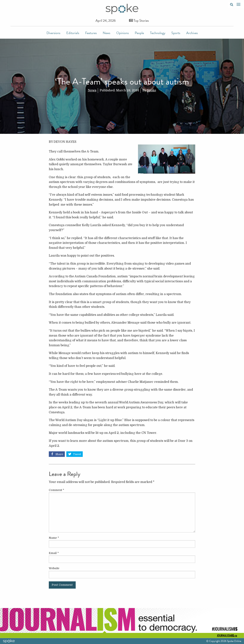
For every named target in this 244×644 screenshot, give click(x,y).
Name (54, 538)
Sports (176, 33)
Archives (192, 33)
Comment (56, 490)
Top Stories (139, 20)
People (139, 33)
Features (91, 33)
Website (54, 568)
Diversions (53, 33)
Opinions (122, 33)
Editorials (73, 33)
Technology (158, 33)
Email (54, 553)
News (106, 33)
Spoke (152, 90)
